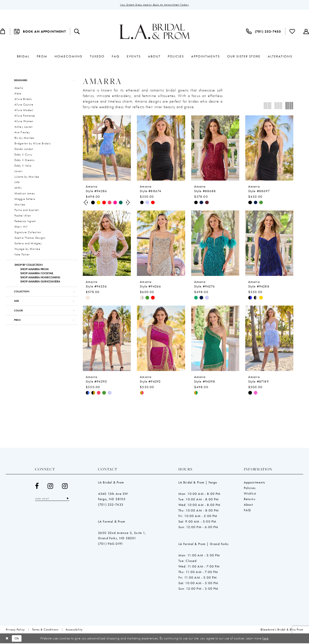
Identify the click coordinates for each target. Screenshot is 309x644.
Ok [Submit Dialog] (18, 639)
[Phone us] (263, 32)
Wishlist (250, 494)
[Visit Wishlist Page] (292, 32)
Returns (250, 499)
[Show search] (77, 32)
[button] (42, 81)
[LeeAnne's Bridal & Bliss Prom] (154, 32)
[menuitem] (40, 32)
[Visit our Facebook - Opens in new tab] (37, 486)
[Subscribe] (69, 499)
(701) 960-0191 (111, 544)
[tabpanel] (93, 203)
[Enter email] (53, 499)
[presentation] (107, 148)
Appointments (255, 483)
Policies (250, 488)
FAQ (247, 511)
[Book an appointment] (40, 32)
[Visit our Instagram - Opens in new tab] (50, 486)
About (249, 505)
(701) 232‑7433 (111, 505)
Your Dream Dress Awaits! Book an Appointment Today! (155, 5)
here (265, 639)
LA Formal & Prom (112, 522)
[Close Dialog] (7, 639)
